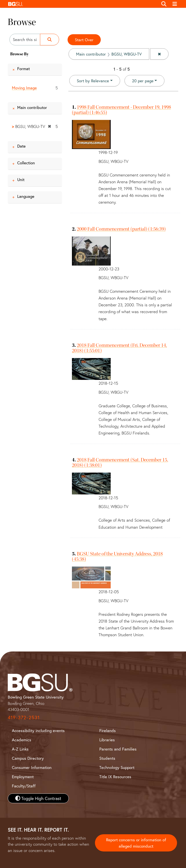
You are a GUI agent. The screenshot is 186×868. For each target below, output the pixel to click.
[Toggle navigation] (175, 4)
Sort (93, 81)
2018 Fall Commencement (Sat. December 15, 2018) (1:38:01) (120, 462)
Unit (21, 179)
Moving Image (24, 88)
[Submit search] (50, 40)
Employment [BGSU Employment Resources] (23, 777)
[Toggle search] (164, 4)
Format (23, 69)
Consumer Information (32, 767)
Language (26, 196)
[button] (82, 4)
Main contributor (32, 107)
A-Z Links (20, 749)
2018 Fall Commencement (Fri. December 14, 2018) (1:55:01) (119, 348)
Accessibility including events (38, 730)
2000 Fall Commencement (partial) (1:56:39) (121, 229)
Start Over (84, 40)
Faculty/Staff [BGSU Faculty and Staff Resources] (24, 786)
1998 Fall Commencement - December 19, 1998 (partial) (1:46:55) (121, 110)
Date (21, 146)
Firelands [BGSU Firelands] (108, 730)
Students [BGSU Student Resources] (107, 758)
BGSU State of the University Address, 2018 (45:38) (117, 556)
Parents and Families (118, 749)
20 (143, 80)
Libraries (107, 740)
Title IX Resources (115, 777)
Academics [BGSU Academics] (22, 740)
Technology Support (117, 767)
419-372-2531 (24, 717)
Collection (26, 163)
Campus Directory (28, 758)
